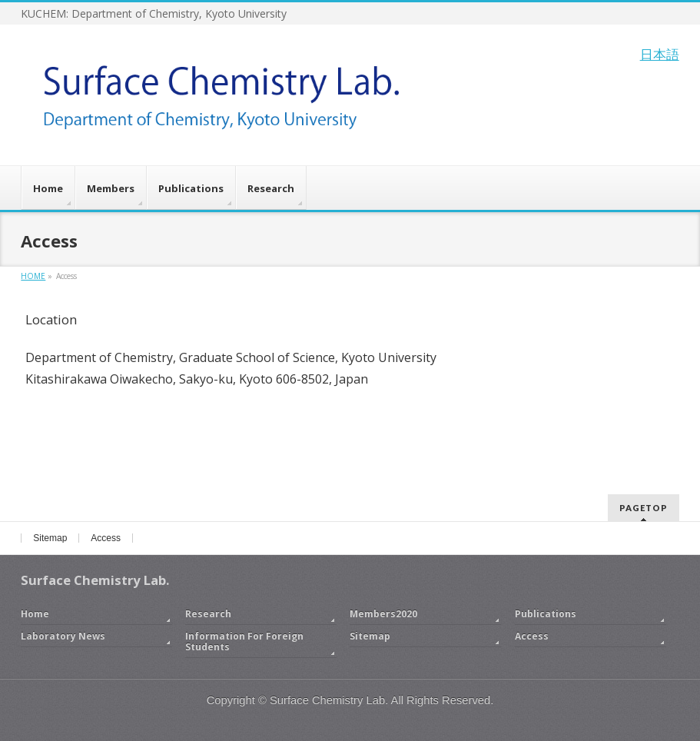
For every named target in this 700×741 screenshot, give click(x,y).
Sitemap (50, 538)
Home (35, 614)
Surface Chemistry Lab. (329, 700)
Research (208, 614)
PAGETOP (644, 508)
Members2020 (383, 614)
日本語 (660, 54)
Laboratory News (63, 636)
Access (106, 538)
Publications (546, 614)
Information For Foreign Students (244, 641)
